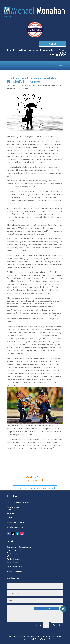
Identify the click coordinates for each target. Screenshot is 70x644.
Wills (9, 556)
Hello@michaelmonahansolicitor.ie (36, 50)
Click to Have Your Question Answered (35, 488)
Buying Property (14, 559)
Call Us (53, 44)
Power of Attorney (15, 567)
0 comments (23, 88)
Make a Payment (14, 550)
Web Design (36, 639)
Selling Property (14, 562)
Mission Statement (15, 572)
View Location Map (15, 527)
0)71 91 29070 (58, 55)
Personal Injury (13, 553)
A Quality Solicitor (41, 85)
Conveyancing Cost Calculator (19, 547)
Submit (57, 625)
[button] (63, 609)
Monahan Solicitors (16, 85)
